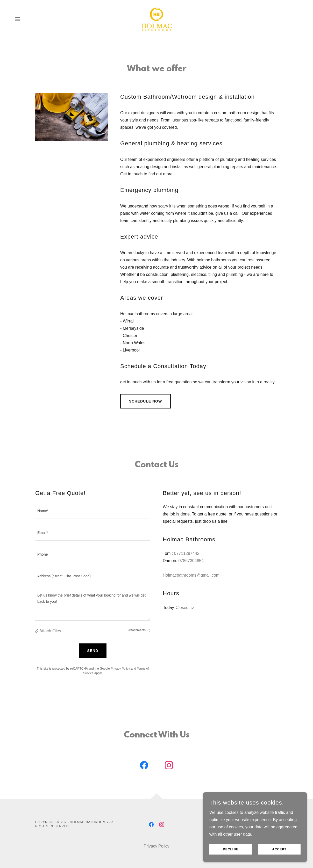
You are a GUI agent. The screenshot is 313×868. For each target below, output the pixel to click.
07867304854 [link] (191, 561)
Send (93, 651)
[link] (157, 19)
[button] (18, 19)
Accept (279, 860)
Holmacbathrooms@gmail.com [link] (191, 575)
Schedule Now (145, 401)
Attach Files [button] (50, 631)
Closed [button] (182, 608)
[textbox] (93, 511)
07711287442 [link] (187, 553)
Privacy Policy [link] (120, 669)
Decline (231, 860)
